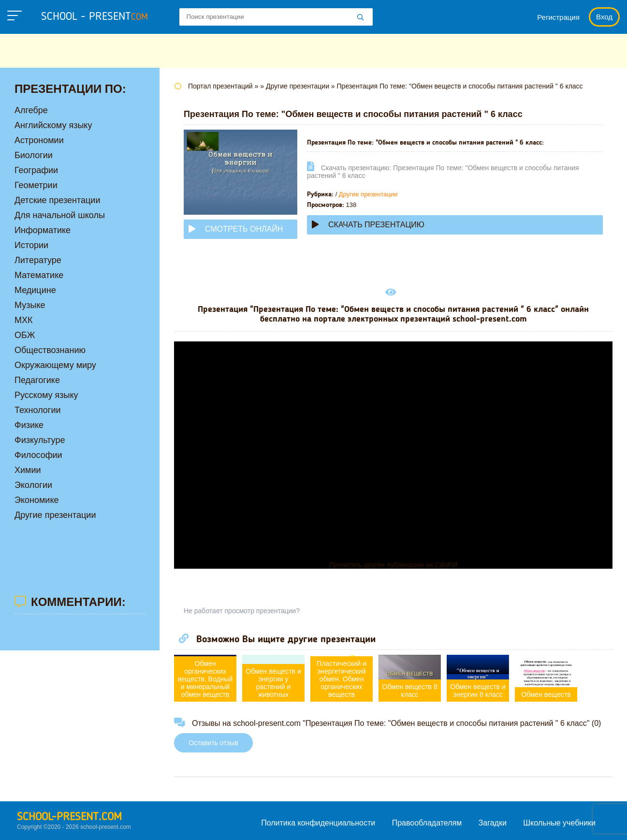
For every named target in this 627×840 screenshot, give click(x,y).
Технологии (38, 410)
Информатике (43, 230)
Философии (38, 455)
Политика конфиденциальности (318, 823)
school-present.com (69, 817)
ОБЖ (25, 335)
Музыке (30, 305)
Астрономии (39, 140)
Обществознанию (50, 350)
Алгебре (31, 110)
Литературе (38, 260)
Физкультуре (40, 440)
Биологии (34, 155)
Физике (29, 425)
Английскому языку (53, 125)
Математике (39, 275)
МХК (24, 320)
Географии (36, 170)
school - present (95, 17)
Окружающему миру (55, 365)
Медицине (35, 290)
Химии (28, 470)
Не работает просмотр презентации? (242, 611)
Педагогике (37, 380)
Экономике (37, 500)
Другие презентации (368, 194)
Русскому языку (46, 395)
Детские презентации (57, 200)
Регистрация (558, 17)
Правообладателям (427, 823)
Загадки (493, 823)
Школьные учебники (559, 823)
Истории (31, 245)
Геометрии (36, 185)
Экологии (33, 485)
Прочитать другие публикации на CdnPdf (393, 565)
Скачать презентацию (368, 225)
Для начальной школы (60, 215)
